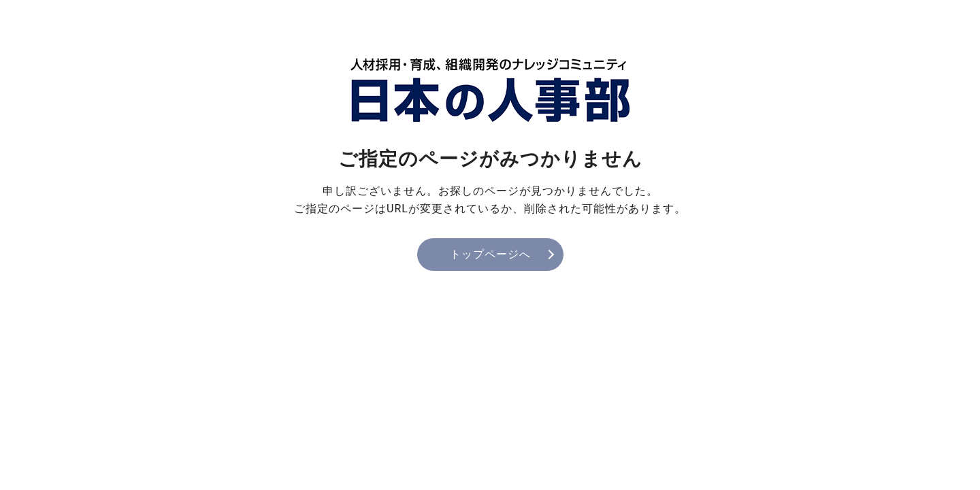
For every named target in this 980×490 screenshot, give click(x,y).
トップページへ (490, 254)
